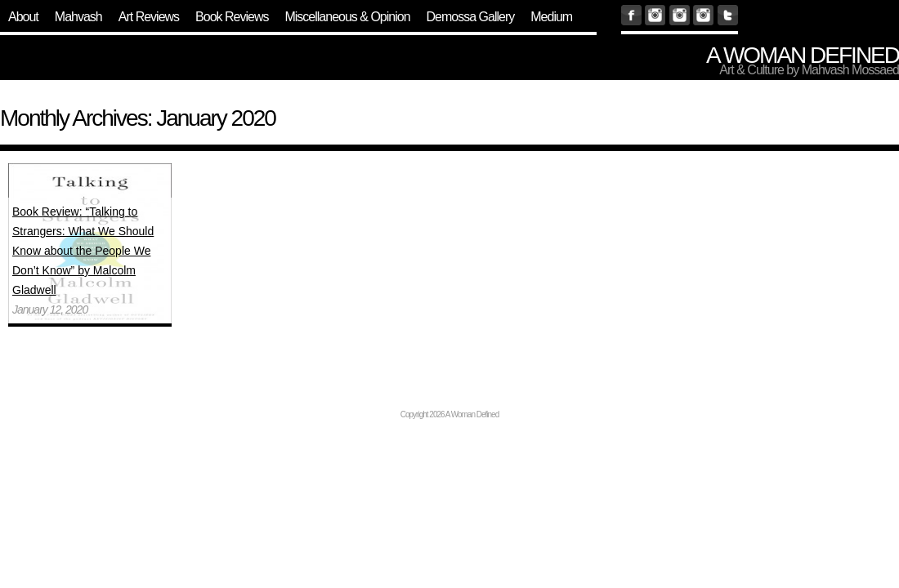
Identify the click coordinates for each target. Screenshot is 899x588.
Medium (551, 17)
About (23, 17)
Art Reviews (149, 17)
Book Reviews (232, 17)
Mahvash (78, 17)
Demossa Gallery (471, 17)
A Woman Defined (803, 55)
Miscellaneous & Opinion (347, 17)
